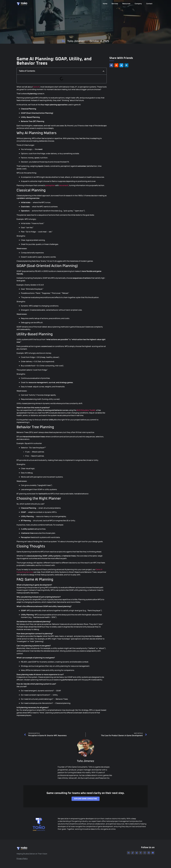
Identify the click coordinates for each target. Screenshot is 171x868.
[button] (111, 65)
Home (105, 4)
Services (115, 4)
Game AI (36, 87)
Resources (126, 4)
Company (138, 4)
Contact (149, 4)
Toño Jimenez (76, 41)
